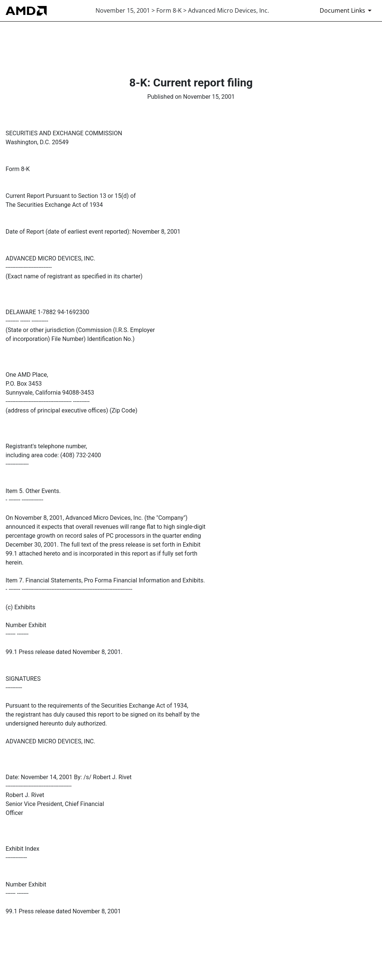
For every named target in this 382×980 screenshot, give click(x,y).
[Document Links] (347, 10)
